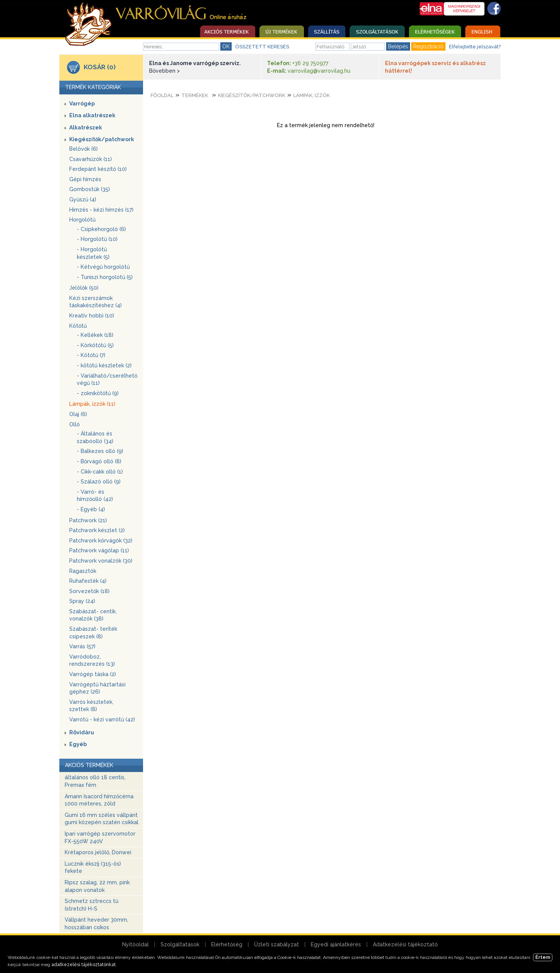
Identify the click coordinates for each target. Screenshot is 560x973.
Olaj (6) (78, 414)
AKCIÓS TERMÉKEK (89, 765)
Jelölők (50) (84, 288)
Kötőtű (78, 326)
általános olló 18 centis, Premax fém (95, 781)
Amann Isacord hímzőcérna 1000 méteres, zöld (99, 800)
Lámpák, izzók (312, 95)
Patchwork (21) (88, 520)
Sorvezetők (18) (89, 591)
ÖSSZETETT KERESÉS (262, 47)
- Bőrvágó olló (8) (99, 461)
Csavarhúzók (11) (91, 159)
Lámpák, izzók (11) (92, 404)
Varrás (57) (82, 646)
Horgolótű (82, 220)
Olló (75, 424)
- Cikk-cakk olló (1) (100, 472)
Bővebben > (165, 71)
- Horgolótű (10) (97, 239)
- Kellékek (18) (95, 335)
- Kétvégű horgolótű (103, 267)
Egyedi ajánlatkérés (336, 944)
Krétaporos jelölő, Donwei (98, 852)
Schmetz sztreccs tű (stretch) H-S (91, 905)
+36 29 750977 (310, 63)
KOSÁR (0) (100, 67)
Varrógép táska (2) (93, 674)
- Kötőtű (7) (91, 355)
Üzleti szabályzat (277, 944)
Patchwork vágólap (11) (99, 550)
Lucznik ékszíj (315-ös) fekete (93, 868)
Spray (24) (82, 601)
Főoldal (162, 95)
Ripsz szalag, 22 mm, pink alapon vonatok (97, 886)
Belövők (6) (84, 149)
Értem (543, 957)
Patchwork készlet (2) (97, 530)
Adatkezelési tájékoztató (405, 944)
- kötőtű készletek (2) (104, 365)
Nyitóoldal (135, 944)
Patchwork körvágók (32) (101, 541)
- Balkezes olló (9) (100, 451)
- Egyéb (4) (91, 509)
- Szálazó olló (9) (99, 482)
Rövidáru (82, 732)
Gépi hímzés (85, 179)
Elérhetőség (227, 944)
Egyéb (78, 744)
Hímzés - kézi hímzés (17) (101, 210)
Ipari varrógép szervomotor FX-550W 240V (100, 837)
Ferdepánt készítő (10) (98, 169)
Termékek (195, 95)
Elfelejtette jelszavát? (475, 47)
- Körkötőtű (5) (95, 345)
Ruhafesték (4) (88, 581)
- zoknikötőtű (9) (98, 393)
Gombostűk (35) (90, 189)
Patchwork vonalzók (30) (101, 561)
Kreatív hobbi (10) (92, 316)
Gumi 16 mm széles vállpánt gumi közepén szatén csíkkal (102, 819)
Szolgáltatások (180, 944)
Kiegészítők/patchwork (102, 139)
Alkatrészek (86, 128)
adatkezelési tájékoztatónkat (84, 965)
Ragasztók (83, 571)
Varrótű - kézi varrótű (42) (102, 719)
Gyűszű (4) (83, 199)
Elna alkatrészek (92, 115)
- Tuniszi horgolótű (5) (105, 277)
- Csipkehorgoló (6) (101, 229)
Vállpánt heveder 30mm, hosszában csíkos (96, 924)
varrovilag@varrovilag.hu (319, 71)
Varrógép (82, 104)
